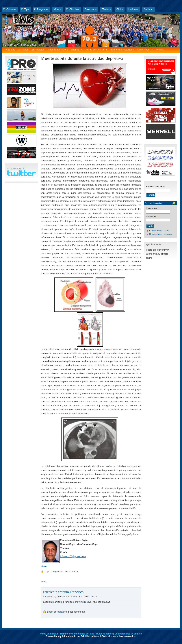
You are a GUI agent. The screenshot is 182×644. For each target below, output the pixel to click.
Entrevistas (38, 50)
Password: (152, 217)
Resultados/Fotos (58, 50)
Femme (160, 50)
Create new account (159, 231)
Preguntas (43, 9)
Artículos (23, 50)
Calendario (91, 9)
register (57, 572)
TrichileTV (77, 50)
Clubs (120, 9)
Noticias (11, 50)
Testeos (106, 9)
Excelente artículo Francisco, (64, 592)
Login (47, 572)
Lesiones (133, 9)
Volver (44, 566)
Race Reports (145, 50)
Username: (152, 208)
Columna (11, 9)
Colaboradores (122, 634)
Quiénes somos (104, 634)
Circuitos (74, 9)
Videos (58, 9)
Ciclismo (148, 9)
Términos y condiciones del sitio (77, 634)
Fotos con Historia (96, 50)
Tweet (44, 582)
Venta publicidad (49, 634)
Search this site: (155, 187)
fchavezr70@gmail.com (73, 556)
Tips (27, 9)
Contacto (137, 634)
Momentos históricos (122, 50)
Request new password (161, 234)
